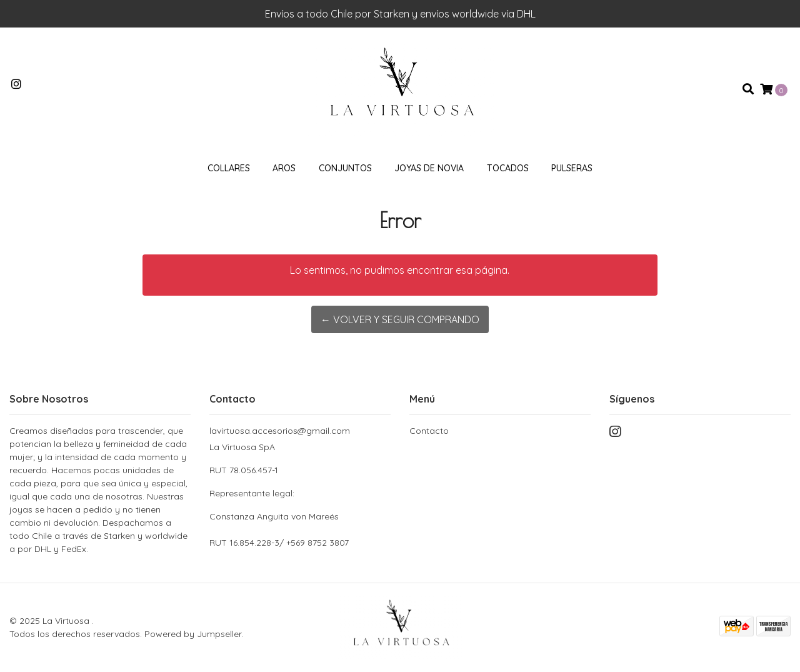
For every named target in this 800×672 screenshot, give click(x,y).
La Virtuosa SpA (300, 482)
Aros (284, 168)
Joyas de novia (429, 168)
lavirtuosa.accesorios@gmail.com (280, 431)
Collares (229, 168)
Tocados (508, 168)
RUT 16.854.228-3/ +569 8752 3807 (279, 543)
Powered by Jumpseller (193, 634)
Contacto (429, 431)
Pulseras (572, 168)
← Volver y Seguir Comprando (400, 319)
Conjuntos (345, 168)
